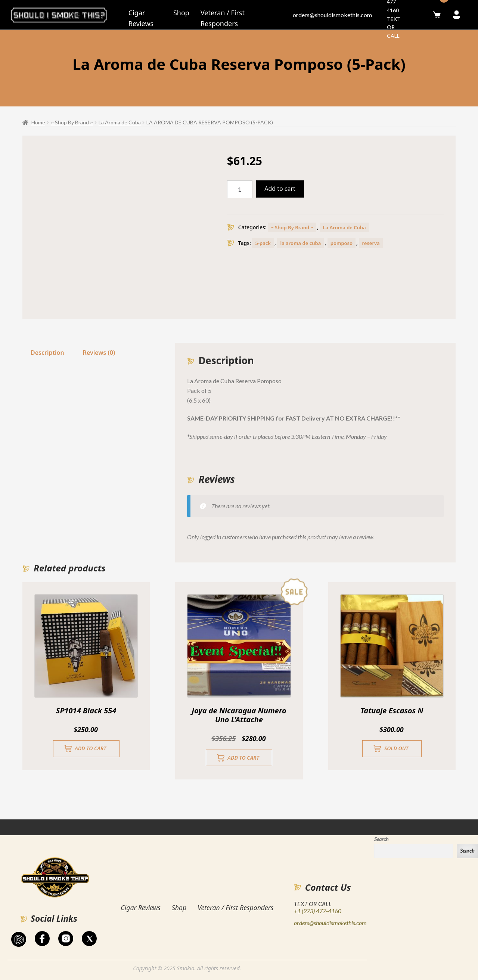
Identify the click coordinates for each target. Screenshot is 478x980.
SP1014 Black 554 (86, 711)
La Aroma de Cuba (120, 122)
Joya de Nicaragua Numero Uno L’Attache (239, 715)
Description (47, 353)
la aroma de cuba (300, 243)
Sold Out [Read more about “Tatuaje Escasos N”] (396, 748)
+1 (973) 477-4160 (318, 911)
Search (381, 839)
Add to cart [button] (90, 748)
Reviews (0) (99, 353)
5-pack (263, 243)
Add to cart (280, 189)
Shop (181, 13)
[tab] (47, 353)
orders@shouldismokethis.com (332, 15)
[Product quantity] (240, 189)
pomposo (342, 243)
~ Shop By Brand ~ (72, 122)
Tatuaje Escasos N (392, 711)
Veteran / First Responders (235, 908)
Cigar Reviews (141, 908)
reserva (371, 243)
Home (38, 122)
